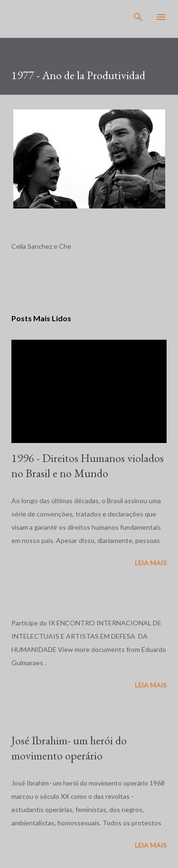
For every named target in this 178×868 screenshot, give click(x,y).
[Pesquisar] (138, 17)
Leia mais (151, 563)
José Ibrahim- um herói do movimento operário (69, 748)
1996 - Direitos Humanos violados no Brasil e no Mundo (88, 466)
